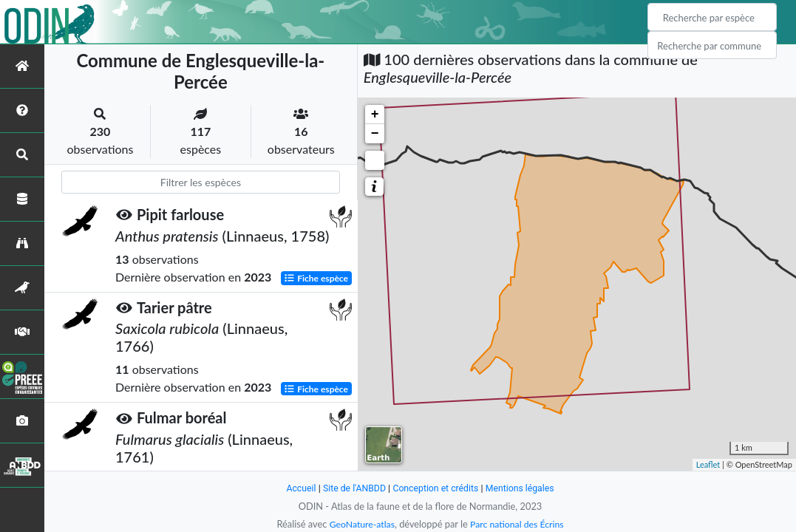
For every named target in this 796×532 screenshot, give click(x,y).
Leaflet (708, 464)
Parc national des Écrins (518, 524)
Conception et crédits (436, 488)
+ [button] (375, 115)
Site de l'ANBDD (351, 488)
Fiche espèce (316, 277)
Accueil (296, 488)
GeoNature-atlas (360, 524)
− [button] (375, 134)
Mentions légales (524, 488)
